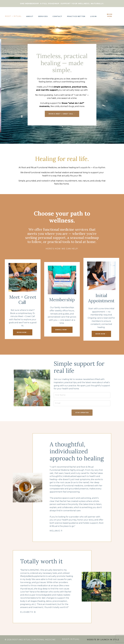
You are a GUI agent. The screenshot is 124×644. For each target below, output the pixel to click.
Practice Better (76, 16)
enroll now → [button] (62, 330)
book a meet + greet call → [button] (62, 114)
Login (93, 16)
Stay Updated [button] (82, 413)
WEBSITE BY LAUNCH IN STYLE (103, 640)
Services (43, 16)
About (30, 16)
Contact (57, 16)
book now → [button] (110, 16)
